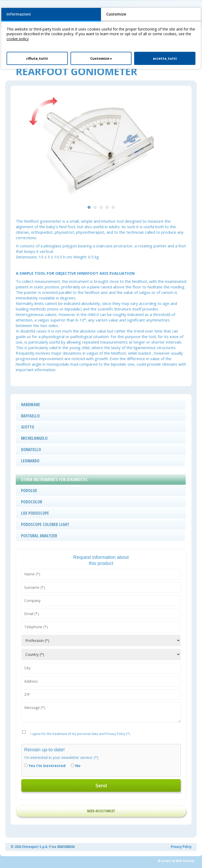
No (78, 766)
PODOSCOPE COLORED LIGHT (45, 524)
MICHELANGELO (34, 438)
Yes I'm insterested (47, 766)
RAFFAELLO (30, 416)
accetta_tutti (165, 58)
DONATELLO (31, 450)
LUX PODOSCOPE (35, 513)
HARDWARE (31, 405)
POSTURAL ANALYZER (39, 536)
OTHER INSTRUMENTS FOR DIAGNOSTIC (54, 479)
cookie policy (18, 39)
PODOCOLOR (32, 502)
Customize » (101, 58)
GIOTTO (28, 427)
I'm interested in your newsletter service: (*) (61, 757)
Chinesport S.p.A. (35, 847)
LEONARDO (30, 461)
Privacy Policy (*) (118, 734)
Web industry (185, 861)
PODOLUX (29, 491)
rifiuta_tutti (37, 58)
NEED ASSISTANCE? (101, 811)
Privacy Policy (181, 847)
